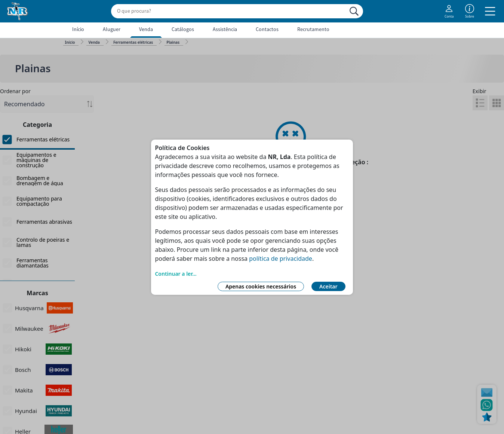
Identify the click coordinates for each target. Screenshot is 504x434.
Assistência (225, 29)
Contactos (267, 29)
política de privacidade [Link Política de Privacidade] (281, 259)
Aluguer (112, 29)
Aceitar (328, 286)
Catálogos (183, 29)
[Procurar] (354, 11)
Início (78, 29)
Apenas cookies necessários (261, 286)
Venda (146, 29)
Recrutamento (313, 29)
